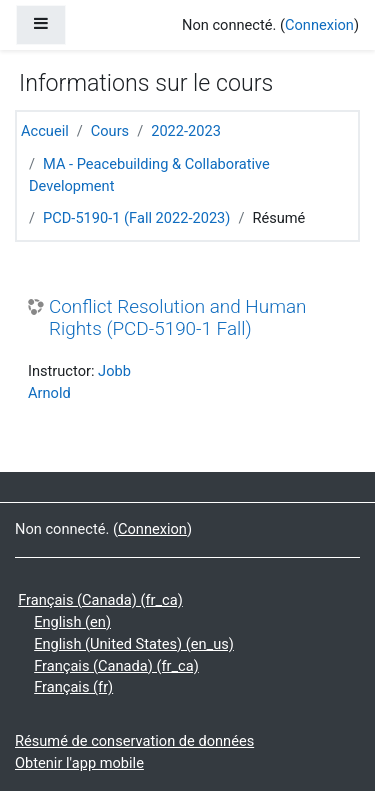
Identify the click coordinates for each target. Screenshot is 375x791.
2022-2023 (186, 131)
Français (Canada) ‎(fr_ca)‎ (100, 600)
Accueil (45, 131)
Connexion (319, 25)
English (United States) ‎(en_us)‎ (134, 644)
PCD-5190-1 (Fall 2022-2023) (136, 218)
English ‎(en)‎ (72, 622)
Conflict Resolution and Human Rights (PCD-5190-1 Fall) (177, 318)
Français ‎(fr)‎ (73, 687)
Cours (110, 131)
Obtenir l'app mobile (79, 763)
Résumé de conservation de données (134, 741)
